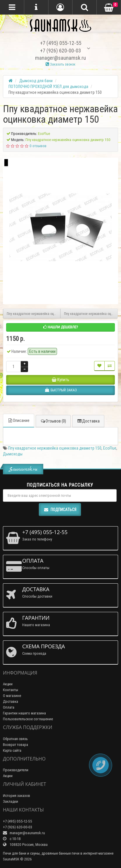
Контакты (11, 690)
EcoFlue (110, 448)
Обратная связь (15, 739)
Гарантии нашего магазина (24, 713)
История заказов (17, 796)
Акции (8, 684)
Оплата (9, 707)
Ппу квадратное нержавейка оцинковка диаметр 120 (34, 314)
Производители (16, 770)
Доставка (88, 421)
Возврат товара (15, 745)
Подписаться (60, 510)
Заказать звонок (61, 64)
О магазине (12, 696)
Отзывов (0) (53, 421)
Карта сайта (12, 750)
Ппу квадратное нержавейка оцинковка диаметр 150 (55, 448)
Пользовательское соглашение (28, 719)
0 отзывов (38, 146)
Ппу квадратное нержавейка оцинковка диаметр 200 (91, 314)
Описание (19, 420)
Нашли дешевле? (61, 327)
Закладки (11, 801)
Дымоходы (13, 454)
